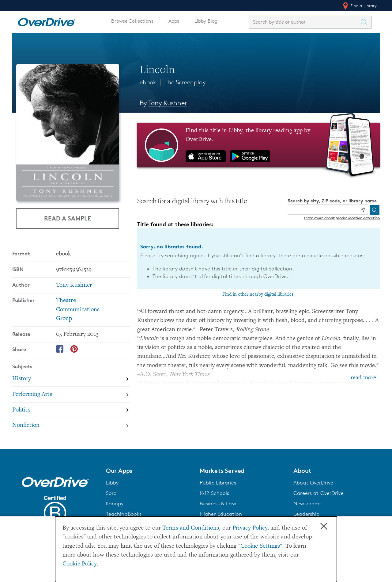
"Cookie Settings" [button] (260, 546)
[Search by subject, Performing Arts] (71, 395)
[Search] (375, 210)
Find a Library (359, 6)
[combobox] (305, 22)
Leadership (306, 514)
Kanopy (115, 504)
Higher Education (221, 514)
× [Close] (324, 526)
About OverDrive (313, 483)
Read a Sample (68, 218)
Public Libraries (218, 483)
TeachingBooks (124, 514)
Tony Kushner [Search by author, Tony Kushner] (168, 103)
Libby (112, 483)
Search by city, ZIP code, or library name (332, 201)
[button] (149, 471)
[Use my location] (363, 210)
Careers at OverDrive (318, 493)
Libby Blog (206, 21)
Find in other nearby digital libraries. (258, 294)
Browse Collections (132, 21)
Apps (174, 21)
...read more (361, 378)
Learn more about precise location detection (342, 218)
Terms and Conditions (191, 528)
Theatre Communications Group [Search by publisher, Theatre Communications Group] (78, 310)
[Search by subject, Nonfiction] (71, 426)
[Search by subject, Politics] (71, 410)
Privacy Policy (250, 528)
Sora (111, 493)
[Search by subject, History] (71, 379)
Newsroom (306, 504)
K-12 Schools (214, 493)
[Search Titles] (366, 22)
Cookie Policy (80, 564)
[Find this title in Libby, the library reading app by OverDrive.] (259, 145)
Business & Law (218, 504)
